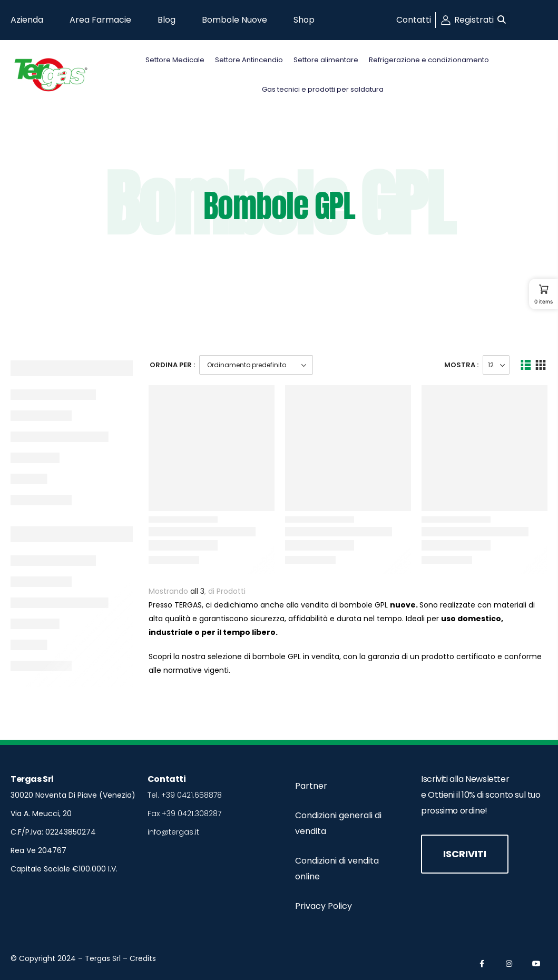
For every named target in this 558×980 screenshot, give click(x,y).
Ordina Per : (172, 365)
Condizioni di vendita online (337, 869)
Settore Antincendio (249, 60)
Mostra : (461, 365)
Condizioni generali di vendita (338, 823)
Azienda (27, 20)
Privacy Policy (324, 906)
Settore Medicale (175, 60)
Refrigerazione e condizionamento (429, 60)
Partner (311, 786)
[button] (502, 20)
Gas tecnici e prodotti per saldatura (323, 89)
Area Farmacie (100, 20)
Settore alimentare (326, 60)
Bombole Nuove (234, 20)
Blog (167, 20)
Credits (143, 958)
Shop (304, 20)
